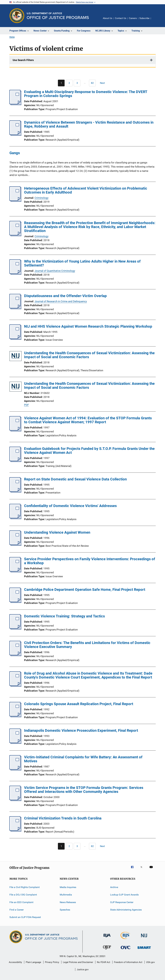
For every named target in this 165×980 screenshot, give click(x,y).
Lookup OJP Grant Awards (124, 895)
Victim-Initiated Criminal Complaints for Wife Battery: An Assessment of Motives (83, 759)
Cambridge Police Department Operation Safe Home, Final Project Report (85, 590)
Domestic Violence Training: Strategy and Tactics (64, 616)
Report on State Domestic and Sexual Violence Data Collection (75, 479)
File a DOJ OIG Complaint (23, 895)
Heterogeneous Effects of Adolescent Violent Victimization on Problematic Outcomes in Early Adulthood (86, 190)
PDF (26, 405)
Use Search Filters (23, 60)
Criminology (42, 198)
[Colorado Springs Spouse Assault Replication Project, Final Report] (15, 716)
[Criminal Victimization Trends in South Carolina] (15, 831)
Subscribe (144, 18)
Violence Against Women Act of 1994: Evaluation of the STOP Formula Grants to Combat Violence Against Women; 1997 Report (88, 420)
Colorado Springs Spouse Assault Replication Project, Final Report (79, 704)
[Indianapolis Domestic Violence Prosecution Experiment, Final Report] (15, 743)
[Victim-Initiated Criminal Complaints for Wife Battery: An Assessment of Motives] (15, 769)
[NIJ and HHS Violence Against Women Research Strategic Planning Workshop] (15, 339)
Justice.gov (83, 970)
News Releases (68, 902)
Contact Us (121, 18)
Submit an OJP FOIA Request (25, 917)
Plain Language (33, 962)
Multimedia (66, 895)
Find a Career (17, 910)
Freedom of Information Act (128, 962)
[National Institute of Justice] (144, 938)
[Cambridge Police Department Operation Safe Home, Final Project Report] (15, 602)
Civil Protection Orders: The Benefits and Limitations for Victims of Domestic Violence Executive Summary (87, 645)
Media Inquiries (68, 887)
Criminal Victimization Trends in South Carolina (63, 818)
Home (12, 37)
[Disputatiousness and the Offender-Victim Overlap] (15, 308)
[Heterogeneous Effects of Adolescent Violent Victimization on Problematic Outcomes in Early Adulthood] (15, 201)
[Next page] (104, 83)
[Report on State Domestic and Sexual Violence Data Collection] (15, 492)
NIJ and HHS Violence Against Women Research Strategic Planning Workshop (88, 326)
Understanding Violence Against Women (57, 532)
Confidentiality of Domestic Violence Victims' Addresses (70, 506)
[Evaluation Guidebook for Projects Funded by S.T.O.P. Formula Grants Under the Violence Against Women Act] (15, 461)
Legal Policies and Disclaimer (78, 962)
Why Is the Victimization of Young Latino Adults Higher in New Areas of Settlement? (82, 263)
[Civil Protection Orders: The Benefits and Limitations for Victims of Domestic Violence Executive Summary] (15, 655)
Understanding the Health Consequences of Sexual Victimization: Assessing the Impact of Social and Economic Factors (89, 355)
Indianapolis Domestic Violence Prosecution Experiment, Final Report (81, 731)
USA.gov (150, 962)
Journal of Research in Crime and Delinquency (61, 301)
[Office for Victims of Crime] (126, 950)
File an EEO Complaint (21, 902)
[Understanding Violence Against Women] (15, 545)
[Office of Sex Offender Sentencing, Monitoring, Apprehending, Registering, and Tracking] (144, 949)
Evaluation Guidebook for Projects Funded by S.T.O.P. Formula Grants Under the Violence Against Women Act (89, 451)
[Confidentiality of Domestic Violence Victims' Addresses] (15, 518)
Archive (114, 887)
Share (156, 20)
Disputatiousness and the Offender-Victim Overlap (65, 296)
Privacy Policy (52, 962)
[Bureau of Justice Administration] (107, 938)
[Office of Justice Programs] (17, 16)
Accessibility (15, 962)
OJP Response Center (122, 902)
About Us (108, 18)
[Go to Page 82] (92, 83)
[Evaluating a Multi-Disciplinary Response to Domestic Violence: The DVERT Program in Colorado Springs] (15, 104)
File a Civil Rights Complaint (25, 887)
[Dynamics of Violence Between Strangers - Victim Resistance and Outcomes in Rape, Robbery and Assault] (15, 135)
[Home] (58, 16)
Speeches (65, 910)
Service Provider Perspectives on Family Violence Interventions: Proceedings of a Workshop (90, 561)
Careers (133, 18)
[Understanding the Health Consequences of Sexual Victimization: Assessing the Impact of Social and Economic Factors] (16, 357)
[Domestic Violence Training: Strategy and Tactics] (15, 629)
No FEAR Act (104, 962)
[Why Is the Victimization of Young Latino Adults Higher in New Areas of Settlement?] (15, 274)
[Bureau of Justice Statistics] (125, 940)
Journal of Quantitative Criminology (55, 271)
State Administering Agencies (126, 910)
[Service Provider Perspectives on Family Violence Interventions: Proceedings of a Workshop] (15, 571)
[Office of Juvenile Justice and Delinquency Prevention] (107, 950)
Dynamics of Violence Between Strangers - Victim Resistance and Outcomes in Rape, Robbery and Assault (89, 124)
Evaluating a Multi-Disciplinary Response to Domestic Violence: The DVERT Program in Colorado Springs (86, 94)
